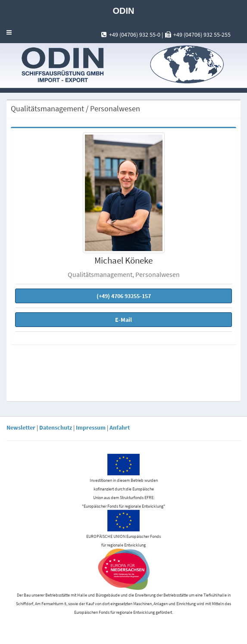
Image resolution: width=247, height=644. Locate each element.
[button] (9, 32)
